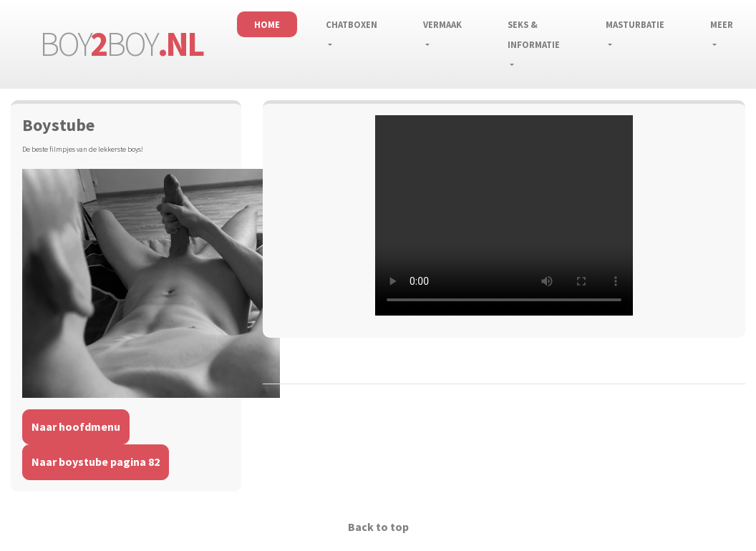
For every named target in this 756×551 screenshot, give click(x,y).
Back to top (378, 527)
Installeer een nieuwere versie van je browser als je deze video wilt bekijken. (504, 215)
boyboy (121, 44)
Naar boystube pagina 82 (96, 462)
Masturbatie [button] (635, 24)
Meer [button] (722, 24)
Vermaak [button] (442, 24)
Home (267, 24)
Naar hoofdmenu (76, 426)
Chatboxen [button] (352, 24)
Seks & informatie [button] (534, 34)
